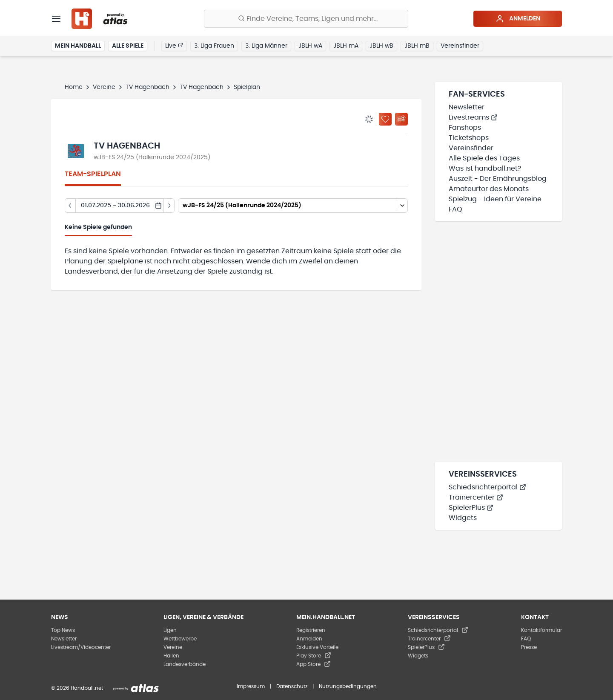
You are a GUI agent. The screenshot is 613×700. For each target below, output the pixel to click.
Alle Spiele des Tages (484, 158)
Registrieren (311, 630)
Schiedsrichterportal (487, 487)
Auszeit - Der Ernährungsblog (498, 179)
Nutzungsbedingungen (348, 686)
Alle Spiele (128, 46)
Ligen (170, 630)
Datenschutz (292, 686)
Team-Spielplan (93, 174)
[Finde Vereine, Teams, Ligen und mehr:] (306, 19)
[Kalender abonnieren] (401, 119)
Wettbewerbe (180, 639)
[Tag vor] (169, 206)
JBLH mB (417, 46)
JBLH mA (346, 46)
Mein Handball (78, 46)
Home (74, 87)
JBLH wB (381, 46)
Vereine (104, 87)
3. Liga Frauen (214, 46)
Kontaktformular (541, 630)
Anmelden (518, 19)
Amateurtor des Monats (489, 189)
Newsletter (467, 107)
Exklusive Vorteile (317, 647)
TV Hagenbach (148, 87)
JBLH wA (310, 46)
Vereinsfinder (460, 46)
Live (174, 46)
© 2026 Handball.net (77, 688)
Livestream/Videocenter (81, 647)
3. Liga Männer (266, 46)
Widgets (463, 518)
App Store (314, 664)
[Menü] (56, 19)
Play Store (314, 656)
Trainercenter (476, 497)
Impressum (251, 686)
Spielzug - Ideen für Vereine (495, 199)
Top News (63, 630)
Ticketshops (469, 138)
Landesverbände (185, 664)
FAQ (455, 209)
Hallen (171, 656)
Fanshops (465, 128)
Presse (529, 647)
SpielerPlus (471, 508)
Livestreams (473, 117)
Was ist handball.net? (485, 169)
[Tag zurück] (70, 206)
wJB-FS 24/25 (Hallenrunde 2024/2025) (152, 157)
